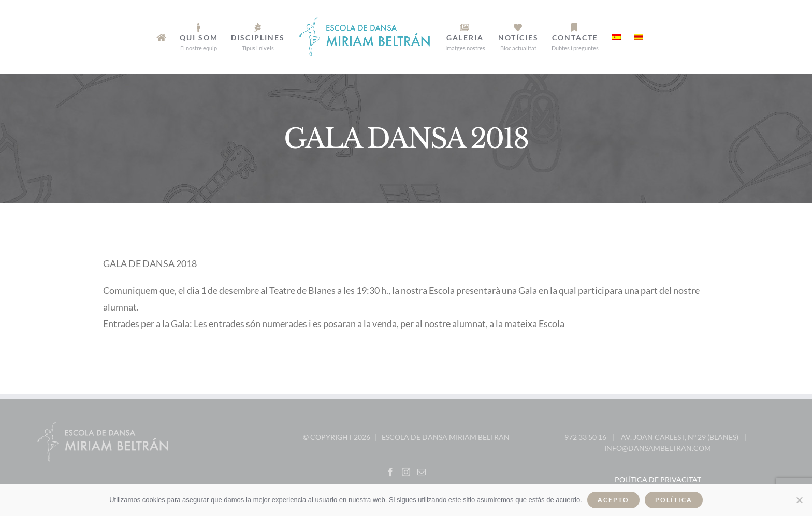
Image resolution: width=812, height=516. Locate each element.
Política (674, 500)
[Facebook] (390, 472)
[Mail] (422, 472)
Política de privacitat (658, 480)
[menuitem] (162, 37)
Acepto (613, 500)
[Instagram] (406, 472)
